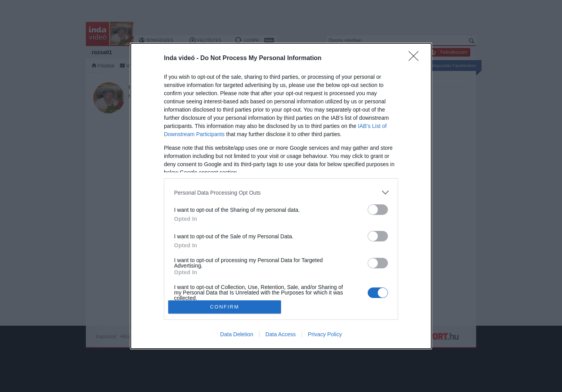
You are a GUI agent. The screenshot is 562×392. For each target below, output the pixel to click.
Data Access (281, 334)
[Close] (416, 59)
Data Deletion (237, 334)
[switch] (378, 210)
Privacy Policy (325, 334)
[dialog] (281, 196)
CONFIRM (225, 307)
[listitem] (281, 192)
